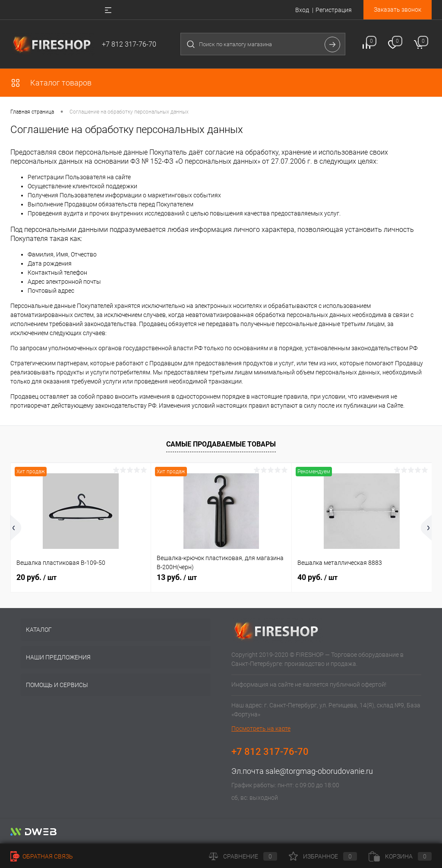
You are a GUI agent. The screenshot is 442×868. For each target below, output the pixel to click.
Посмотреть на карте (261, 729)
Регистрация (334, 10)
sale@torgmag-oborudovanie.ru (319, 771)
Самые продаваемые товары (221, 444)
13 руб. (177, 577)
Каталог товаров (51, 83)
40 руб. (317, 577)
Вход (302, 10)
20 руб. (36, 577)
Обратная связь (42, 856)
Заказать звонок (398, 10)
